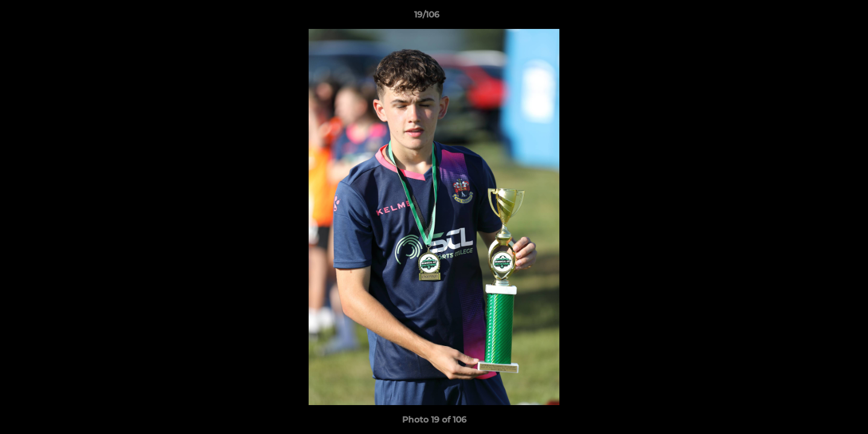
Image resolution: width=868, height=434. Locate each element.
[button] (817, 17)
